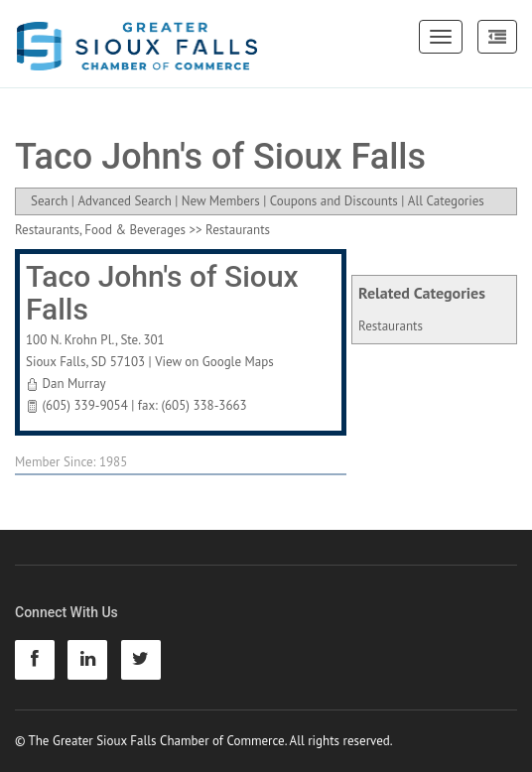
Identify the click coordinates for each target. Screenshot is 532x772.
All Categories (446, 201)
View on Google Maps (214, 362)
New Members (221, 201)
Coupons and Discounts (334, 201)
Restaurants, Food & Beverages (100, 230)
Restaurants (391, 326)
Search (49, 201)
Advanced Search (124, 201)
